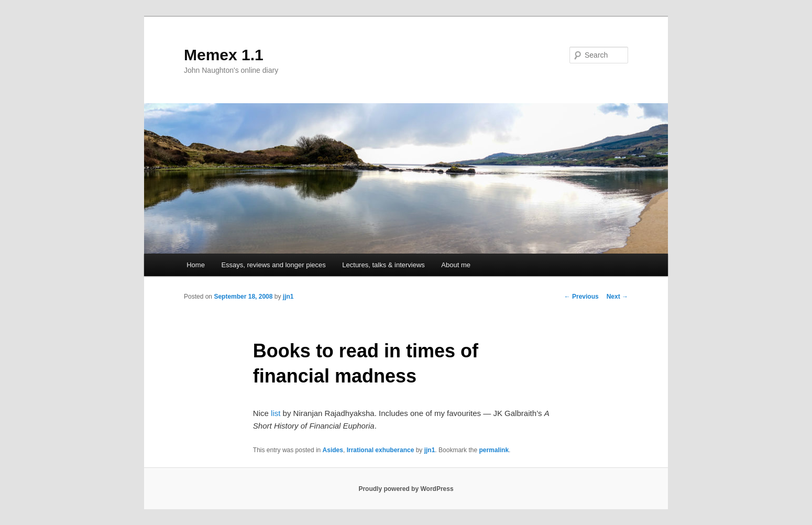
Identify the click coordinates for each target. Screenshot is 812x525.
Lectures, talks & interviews (383, 265)
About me (456, 265)
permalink (494, 450)
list (276, 413)
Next (617, 297)
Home (196, 265)
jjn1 (288, 297)
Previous (581, 297)
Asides (333, 450)
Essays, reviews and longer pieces (273, 265)
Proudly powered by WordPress (406, 489)
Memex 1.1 (224, 55)
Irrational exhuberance (381, 450)
